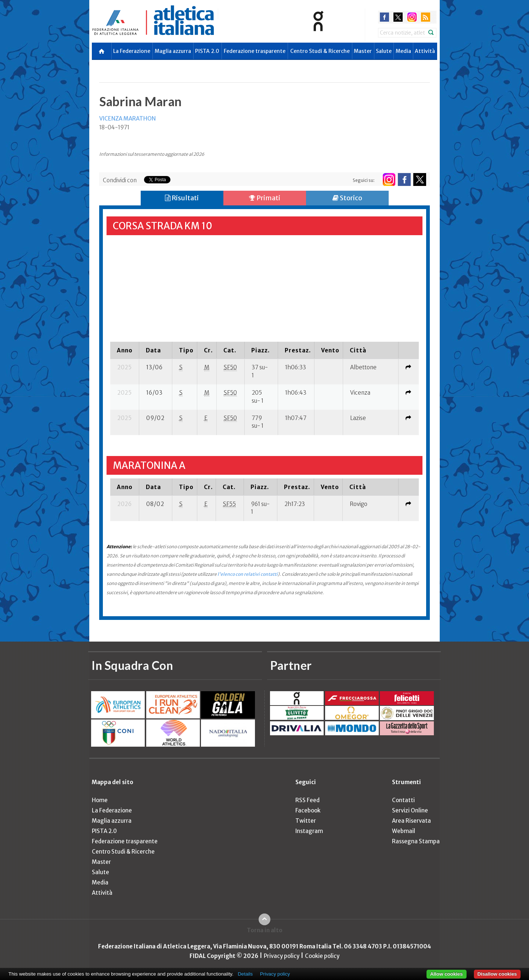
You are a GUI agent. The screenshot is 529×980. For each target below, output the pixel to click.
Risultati (182, 198)
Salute (384, 51)
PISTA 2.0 (207, 51)
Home (100, 800)
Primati (265, 198)
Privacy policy (282, 956)
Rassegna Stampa (416, 841)
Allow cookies (447, 974)
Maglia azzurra (173, 51)
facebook (384, 17)
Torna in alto (265, 930)
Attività (425, 51)
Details (245, 974)
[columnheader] (125, 350)
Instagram (309, 831)
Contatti (403, 800)
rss (426, 17)
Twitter (306, 821)
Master (363, 51)
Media (403, 51)
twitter (398, 17)
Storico (347, 198)
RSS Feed (307, 800)
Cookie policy (322, 956)
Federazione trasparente (255, 51)
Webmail (404, 831)
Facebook (308, 810)
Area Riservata (411, 821)
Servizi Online (410, 810)
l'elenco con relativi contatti (248, 574)
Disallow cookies (497, 974)
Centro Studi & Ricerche (320, 51)
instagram (412, 17)
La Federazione (132, 51)
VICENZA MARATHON (127, 119)
